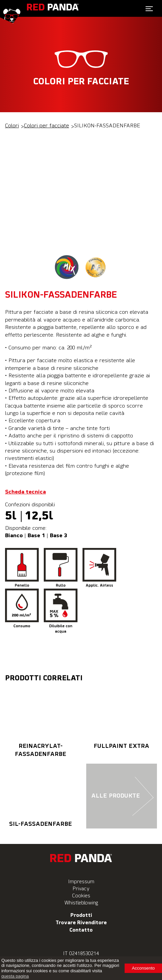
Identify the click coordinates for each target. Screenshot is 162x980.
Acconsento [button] (143, 968)
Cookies (81, 896)
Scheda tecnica (25, 492)
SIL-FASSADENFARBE (41, 795)
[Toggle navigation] (149, 9)
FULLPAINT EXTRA (122, 717)
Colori (12, 126)
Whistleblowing (81, 903)
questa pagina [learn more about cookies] (15, 976)
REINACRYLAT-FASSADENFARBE (41, 721)
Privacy (81, 889)
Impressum (81, 882)
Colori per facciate (46, 126)
